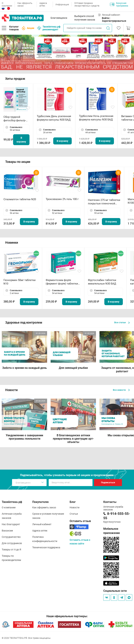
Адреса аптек (43, 4)
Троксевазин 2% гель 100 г (62, 199)
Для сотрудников (12, 543)
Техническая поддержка (46, 547)
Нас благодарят (11, 524)
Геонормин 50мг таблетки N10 (20, 282)
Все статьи (122, 322)
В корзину (21, 140)
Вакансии (7, 531)
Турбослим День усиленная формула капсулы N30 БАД (54, 118)
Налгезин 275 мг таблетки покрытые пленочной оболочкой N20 (104, 202)
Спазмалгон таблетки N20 (20, 199)
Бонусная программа (119, 4)
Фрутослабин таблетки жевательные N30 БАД (102, 282)
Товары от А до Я (11, 550)
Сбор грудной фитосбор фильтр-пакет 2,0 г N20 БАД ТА (16, 119)
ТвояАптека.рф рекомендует (49, 28)
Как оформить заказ (25, 4)
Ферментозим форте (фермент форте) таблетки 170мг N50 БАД (62, 282)
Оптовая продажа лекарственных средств (87, 4)
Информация (62, 4)
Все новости (121, 390)
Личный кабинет (42, 524)
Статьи (74, 514)
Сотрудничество (11, 537)
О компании (7, 4)
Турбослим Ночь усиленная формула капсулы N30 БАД (96, 118)
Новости (75, 507)
